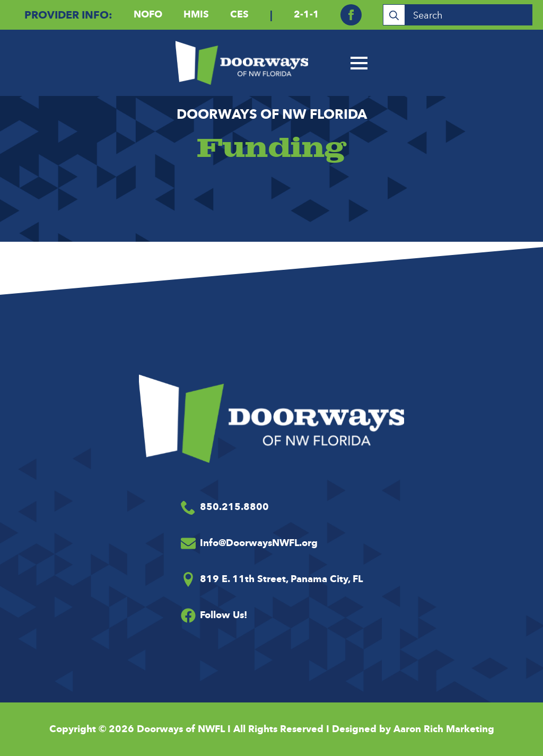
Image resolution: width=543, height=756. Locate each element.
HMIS (196, 14)
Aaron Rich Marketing (444, 729)
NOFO (148, 14)
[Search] (394, 15)
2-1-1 (306, 14)
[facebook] (351, 15)
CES (239, 14)
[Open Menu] (359, 63)
